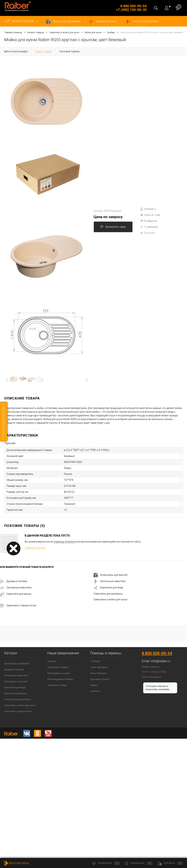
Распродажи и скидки (59, 673)
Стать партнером (99, 667)
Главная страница (35, 548)
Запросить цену (113, 227)
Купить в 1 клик (150, 215)
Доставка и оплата (100, 679)
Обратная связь (17, 863)
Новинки (52, 661)
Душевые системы (103, 21)
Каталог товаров (22, 21)
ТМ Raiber (95, 661)
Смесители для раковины (108, 594)
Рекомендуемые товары (60, 679)
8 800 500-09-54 (157, 653)
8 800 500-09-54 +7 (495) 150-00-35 (131, 8)
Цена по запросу (108, 217)
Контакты (95, 691)
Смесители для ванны (16, 594)
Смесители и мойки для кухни (110, 599)
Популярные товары (58, 667)
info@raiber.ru (161, 661)
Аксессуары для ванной (63, 21)
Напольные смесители (142, 21)
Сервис (94, 685)
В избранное (149, 221)
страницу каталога (65, 542)
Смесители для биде (108, 588)
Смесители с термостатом (18, 605)
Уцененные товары (57, 685)
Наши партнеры (98, 673)
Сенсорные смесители (16, 588)
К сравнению (149, 227)
